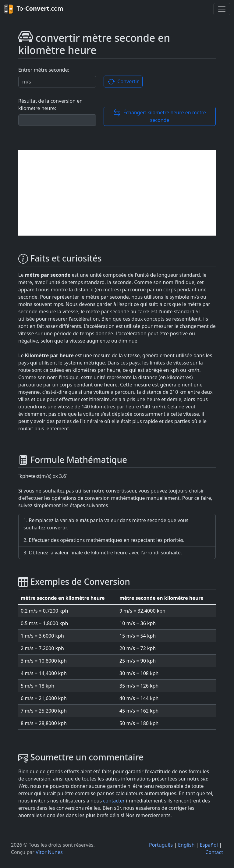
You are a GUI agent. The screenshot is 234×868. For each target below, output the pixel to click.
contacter (114, 801)
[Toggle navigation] (222, 9)
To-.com (34, 9)
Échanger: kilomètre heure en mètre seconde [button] (160, 116)
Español (209, 845)
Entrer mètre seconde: (44, 70)
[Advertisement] (117, 193)
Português (161, 845)
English (186, 845)
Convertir (123, 82)
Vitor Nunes (49, 852)
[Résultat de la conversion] (57, 120)
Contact (214, 852)
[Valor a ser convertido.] (57, 82)
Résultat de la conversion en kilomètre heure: (50, 105)
